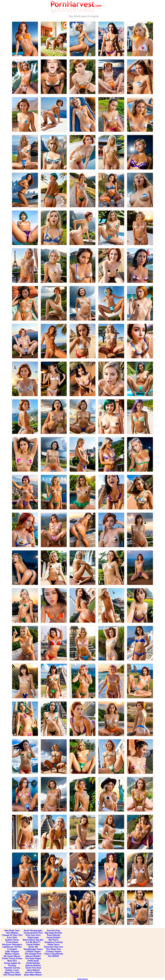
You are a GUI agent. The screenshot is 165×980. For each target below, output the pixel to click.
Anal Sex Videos (33, 972)
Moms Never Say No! (33, 940)
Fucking (12, 965)
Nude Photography (33, 931)
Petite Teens (53, 944)
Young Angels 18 (12, 963)
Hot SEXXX (53, 956)
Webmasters (82, 979)
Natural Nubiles (33, 956)
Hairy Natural (33, 970)
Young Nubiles (53, 938)
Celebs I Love (12, 970)
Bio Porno (53, 940)
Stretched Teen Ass (53, 947)
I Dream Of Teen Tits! (12, 935)
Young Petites (33, 944)
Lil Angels (12, 949)
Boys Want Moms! (33, 975)
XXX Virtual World (12, 975)
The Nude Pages (33, 958)
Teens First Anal (33, 968)
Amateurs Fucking (53, 942)
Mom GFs (12, 961)
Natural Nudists (33, 965)
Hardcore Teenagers (12, 944)
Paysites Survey (12, 968)
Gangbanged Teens (33, 949)
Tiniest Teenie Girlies (12, 958)
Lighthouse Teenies (12, 947)
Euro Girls (12, 938)
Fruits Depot (12, 942)
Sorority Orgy (53, 931)
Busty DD (33, 947)
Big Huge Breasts (53, 933)
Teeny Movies (53, 935)
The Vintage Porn (33, 954)
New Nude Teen (12, 931)
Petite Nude (33, 961)
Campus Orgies (53, 951)
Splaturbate (33, 938)
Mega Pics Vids (12, 972)
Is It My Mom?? (33, 942)
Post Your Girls (33, 935)
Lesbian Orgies (33, 951)
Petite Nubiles (33, 963)
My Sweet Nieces (12, 956)
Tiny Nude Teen (53, 949)
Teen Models (12, 933)
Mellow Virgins (12, 954)
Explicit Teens (12, 940)
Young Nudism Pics (33, 933)
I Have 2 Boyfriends (54, 954)
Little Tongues (12, 951)
